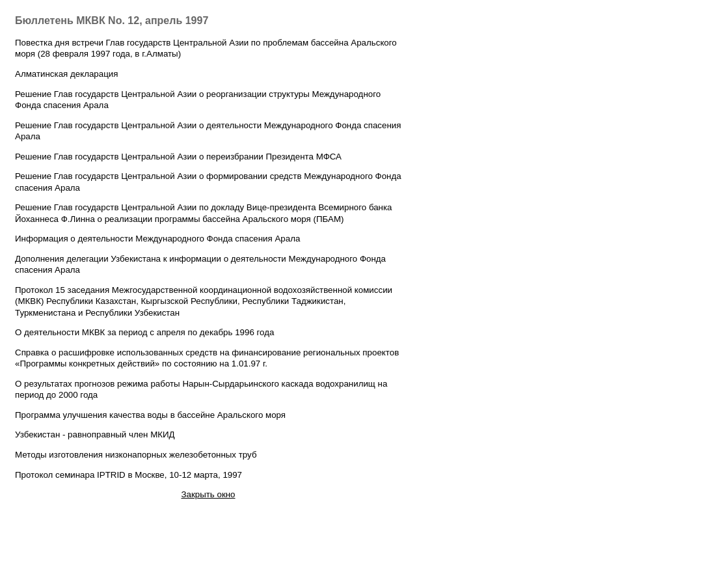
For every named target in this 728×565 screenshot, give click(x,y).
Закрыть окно (208, 494)
